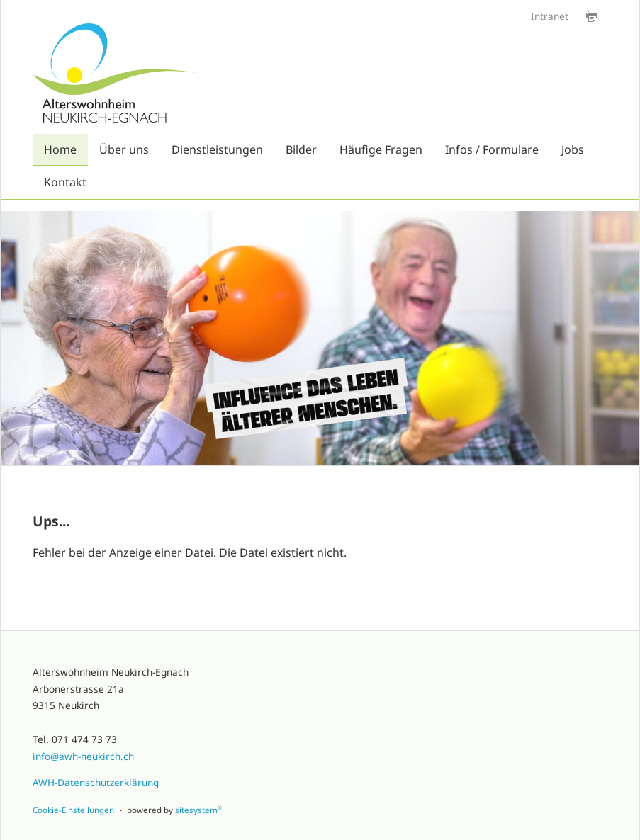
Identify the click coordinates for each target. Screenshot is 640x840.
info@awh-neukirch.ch (83, 756)
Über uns (124, 149)
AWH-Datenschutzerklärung (96, 782)
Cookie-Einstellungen (73, 810)
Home (60, 149)
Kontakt (65, 182)
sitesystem (198, 810)
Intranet (550, 16)
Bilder (301, 149)
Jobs (573, 149)
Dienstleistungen (217, 149)
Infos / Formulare (492, 149)
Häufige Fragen (381, 149)
